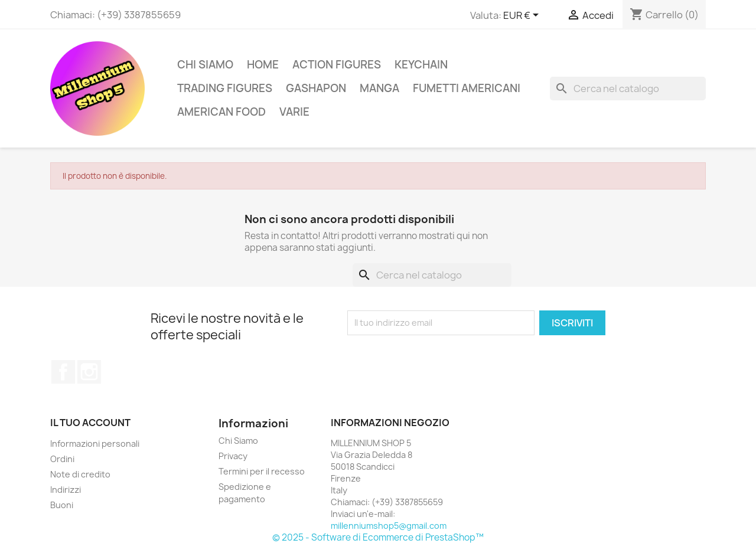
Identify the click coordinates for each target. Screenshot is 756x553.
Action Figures (337, 65)
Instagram (89, 372)
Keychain (421, 65)
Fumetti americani (467, 88)
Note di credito (80, 474)
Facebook (63, 372)
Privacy (233, 456)
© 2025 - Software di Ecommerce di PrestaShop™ (378, 537)
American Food (221, 112)
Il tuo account (90, 423)
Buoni (62, 505)
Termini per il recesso (262, 471)
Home (263, 65)
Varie (294, 112)
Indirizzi (66, 490)
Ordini (62, 459)
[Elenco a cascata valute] (523, 16)
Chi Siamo (205, 65)
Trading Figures (225, 88)
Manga (379, 88)
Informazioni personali (95, 444)
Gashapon (316, 88)
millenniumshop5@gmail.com (389, 526)
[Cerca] (628, 89)
